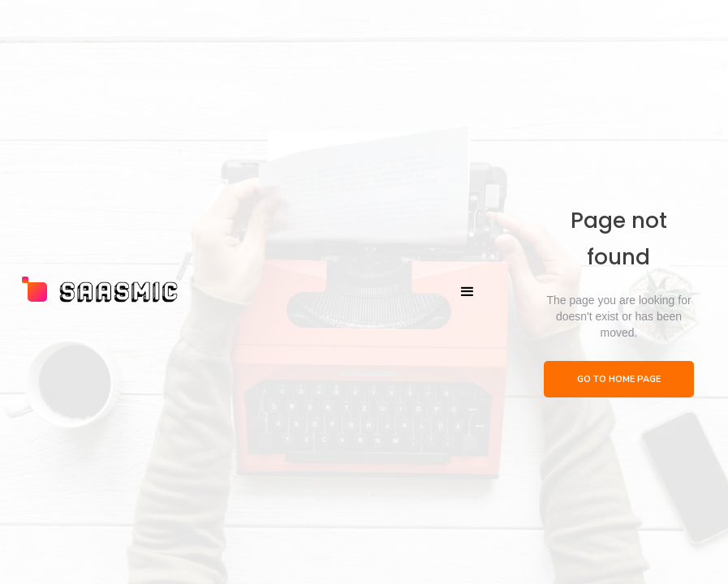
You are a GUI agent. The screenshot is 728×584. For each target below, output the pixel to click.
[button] (467, 292)
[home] (101, 292)
